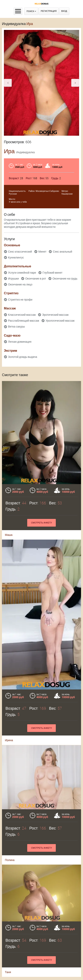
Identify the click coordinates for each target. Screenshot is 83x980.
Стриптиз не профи (20, 300)
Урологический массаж (60, 321)
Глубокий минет (52, 273)
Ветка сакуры (16, 327)
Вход (64, 11)
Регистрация (49, 11)
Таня (8, 949)
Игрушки (13, 279)
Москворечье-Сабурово (47, 191)
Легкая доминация (20, 342)
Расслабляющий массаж (24, 321)
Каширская (67, 194)
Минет (42, 252)
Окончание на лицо (20, 284)
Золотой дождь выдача (23, 357)
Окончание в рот (36, 279)
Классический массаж (22, 315)
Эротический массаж (55, 315)
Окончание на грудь (65, 279)
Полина (10, 832)
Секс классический (20, 252)
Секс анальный (63, 252)
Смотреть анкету (42, 523)
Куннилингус (16, 257)
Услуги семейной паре (22, 273)
